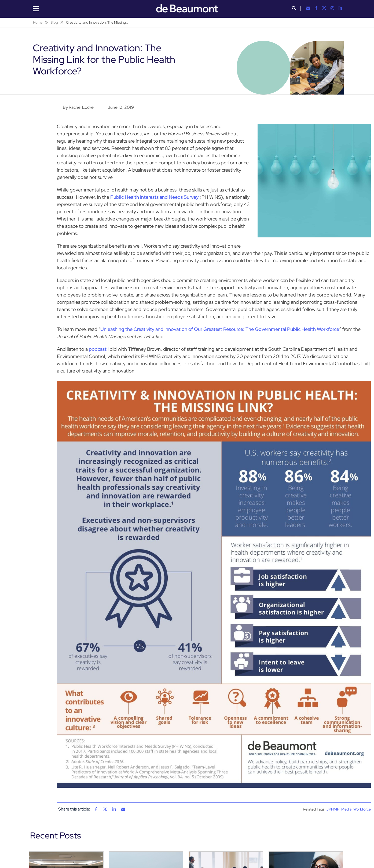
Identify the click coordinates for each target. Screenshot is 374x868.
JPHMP (333, 809)
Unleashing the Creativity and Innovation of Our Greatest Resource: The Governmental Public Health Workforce (220, 329)
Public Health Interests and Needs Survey (154, 197)
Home (38, 22)
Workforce (362, 809)
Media (346, 809)
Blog (54, 22)
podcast (98, 349)
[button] (294, 9)
